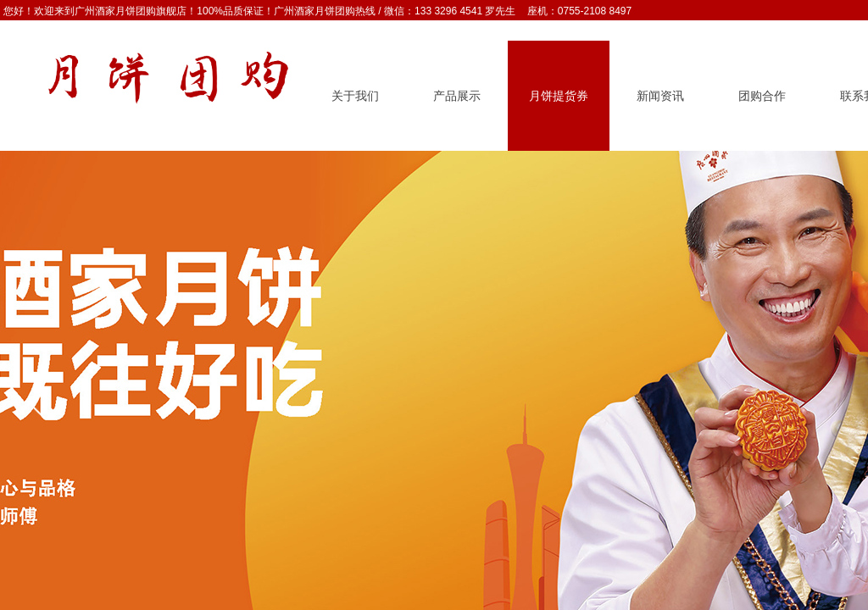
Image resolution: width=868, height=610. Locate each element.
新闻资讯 (660, 96)
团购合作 (762, 96)
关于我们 (355, 96)
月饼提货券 (559, 96)
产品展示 (457, 96)
